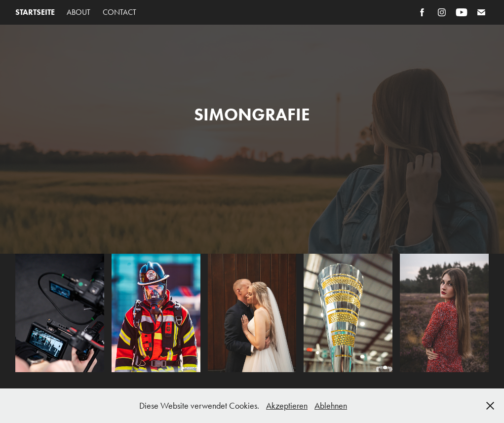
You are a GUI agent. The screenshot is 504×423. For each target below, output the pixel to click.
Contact (119, 12)
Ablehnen (331, 406)
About (78, 12)
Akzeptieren (287, 406)
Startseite (35, 12)
